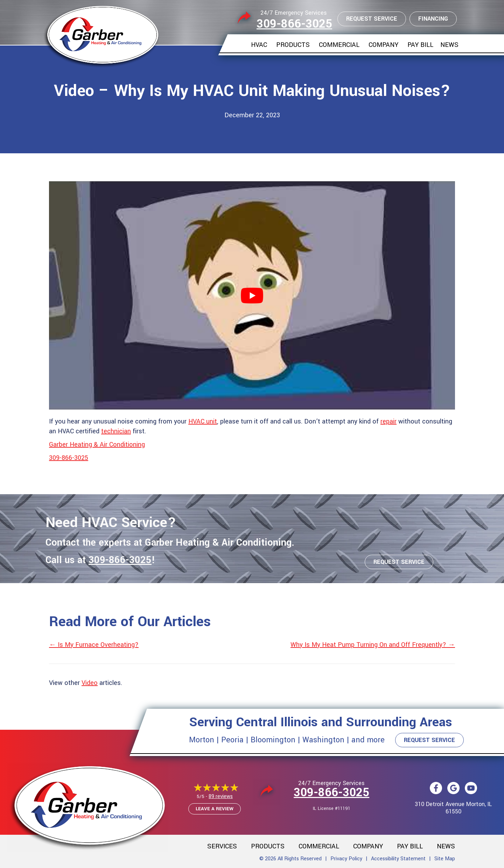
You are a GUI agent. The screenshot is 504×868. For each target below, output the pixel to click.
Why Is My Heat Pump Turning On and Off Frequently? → (373, 645)
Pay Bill (420, 45)
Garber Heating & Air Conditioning (97, 444)
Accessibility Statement (398, 859)
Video (90, 683)
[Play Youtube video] (252, 295)
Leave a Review (215, 809)
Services (222, 846)
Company (383, 45)
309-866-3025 (294, 24)
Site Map (445, 859)
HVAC (259, 45)
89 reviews (221, 796)
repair (388, 421)
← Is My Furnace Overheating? (94, 645)
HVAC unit (203, 421)
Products (293, 45)
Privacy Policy (346, 859)
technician (116, 431)
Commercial (339, 45)
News (449, 45)
